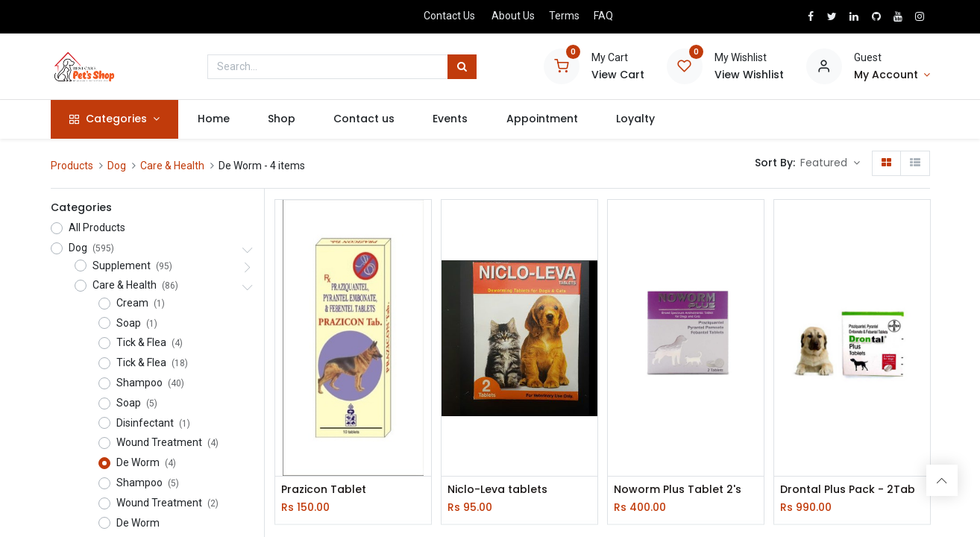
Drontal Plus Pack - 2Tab (848, 490)
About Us (513, 16)
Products (72, 166)
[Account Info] (892, 75)
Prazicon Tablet (324, 490)
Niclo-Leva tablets (497, 490)
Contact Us (449, 16)
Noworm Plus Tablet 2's (678, 490)
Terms (564, 16)
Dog (117, 166)
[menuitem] (213, 119)
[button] (830, 163)
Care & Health (172, 166)
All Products (97, 227)
